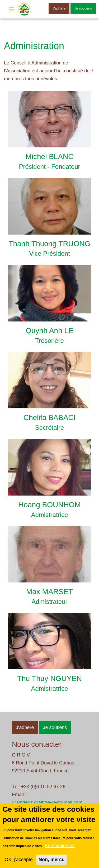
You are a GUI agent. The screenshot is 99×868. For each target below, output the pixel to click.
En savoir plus (60, 851)
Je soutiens (83, 8)
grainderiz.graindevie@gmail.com (47, 802)
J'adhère (59, 8)
